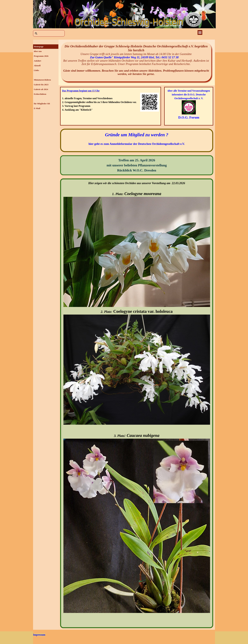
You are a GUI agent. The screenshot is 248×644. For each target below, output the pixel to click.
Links (36, 70)
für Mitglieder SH (42, 104)
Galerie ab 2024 (41, 89)
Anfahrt (37, 61)
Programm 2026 (41, 56)
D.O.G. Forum (189, 117)
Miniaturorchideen (42, 80)
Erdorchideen (40, 94)
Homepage (39, 47)
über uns (38, 51)
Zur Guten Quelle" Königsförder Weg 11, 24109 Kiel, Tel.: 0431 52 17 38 (136, 57)
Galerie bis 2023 (41, 85)
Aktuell (37, 66)
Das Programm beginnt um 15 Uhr (81, 91)
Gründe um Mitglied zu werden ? (137, 135)
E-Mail (37, 108)
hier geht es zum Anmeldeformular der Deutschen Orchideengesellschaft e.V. (137, 144)
